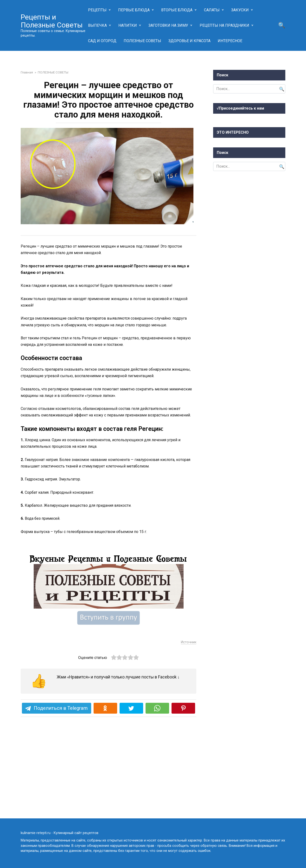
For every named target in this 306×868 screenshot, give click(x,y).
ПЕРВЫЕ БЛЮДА (134, 10)
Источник (189, 724)
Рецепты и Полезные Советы (52, 21)
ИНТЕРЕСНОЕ (230, 41)
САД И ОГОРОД (102, 41)
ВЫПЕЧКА (97, 25)
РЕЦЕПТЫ (97, 10)
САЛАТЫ (212, 10)
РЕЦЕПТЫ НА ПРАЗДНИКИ (224, 25)
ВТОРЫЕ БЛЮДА (177, 10)
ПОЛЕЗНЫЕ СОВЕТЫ (142, 41)
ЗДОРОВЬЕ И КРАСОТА (189, 41)
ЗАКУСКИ (240, 10)
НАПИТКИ (128, 25)
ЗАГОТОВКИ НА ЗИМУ (168, 25)
